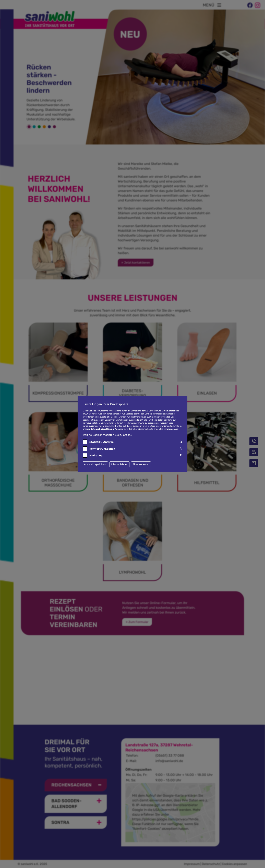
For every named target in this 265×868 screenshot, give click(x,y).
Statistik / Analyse (101, 442)
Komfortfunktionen (102, 449)
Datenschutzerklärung (102, 429)
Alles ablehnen (119, 464)
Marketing (96, 455)
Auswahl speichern (95, 464)
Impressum (172, 429)
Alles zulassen (141, 464)
